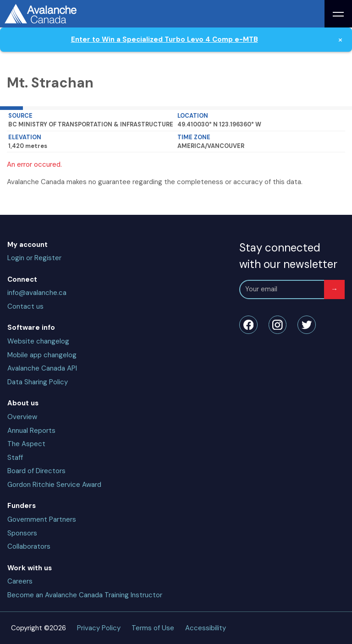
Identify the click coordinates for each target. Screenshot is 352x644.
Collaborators (29, 546)
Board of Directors (36, 471)
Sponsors (22, 533)
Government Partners (42, 519)
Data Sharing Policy (38, 382)
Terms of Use (153, 628)
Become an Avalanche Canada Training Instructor (85, 595)
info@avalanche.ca (37, 293)
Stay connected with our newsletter (288, 256)
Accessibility (206, 628)
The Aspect (26, 444)
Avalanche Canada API (42, 368)
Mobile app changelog (42, 355)
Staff (15, 458)
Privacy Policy (99, 628)
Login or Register (34, 258)
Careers (20, 581)
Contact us (25, 306)
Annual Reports (31, 431)
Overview (22, 417)
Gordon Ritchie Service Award (54, 485)
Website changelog (38, 341)
